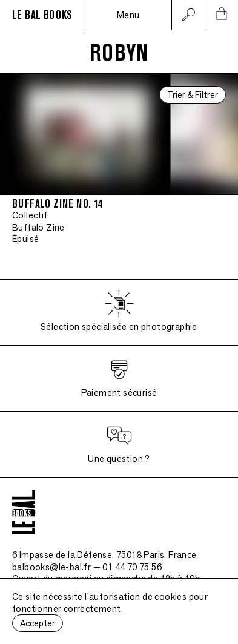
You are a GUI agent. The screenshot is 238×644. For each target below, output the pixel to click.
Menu (128, 15)
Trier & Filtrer (193, 95)
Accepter (38, 623)
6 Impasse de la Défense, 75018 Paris (104, 555)
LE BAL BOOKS (42, 15)
